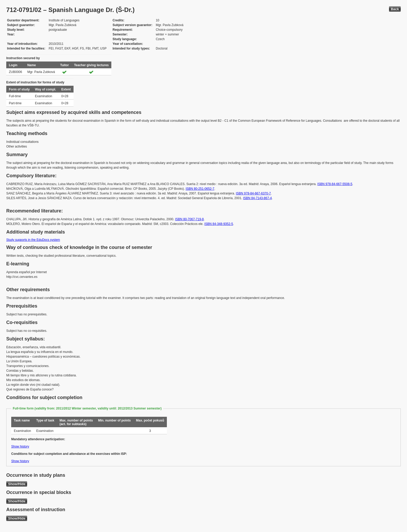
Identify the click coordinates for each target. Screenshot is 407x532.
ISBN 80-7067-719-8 (189, 219)
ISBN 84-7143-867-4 (257, 198)
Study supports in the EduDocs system (33, 240)
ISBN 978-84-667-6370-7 (253, 193)
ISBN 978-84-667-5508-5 (335, 184)
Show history (20, 447)
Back (395, 9)
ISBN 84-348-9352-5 (219, 224)
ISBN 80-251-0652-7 (200, 189)
